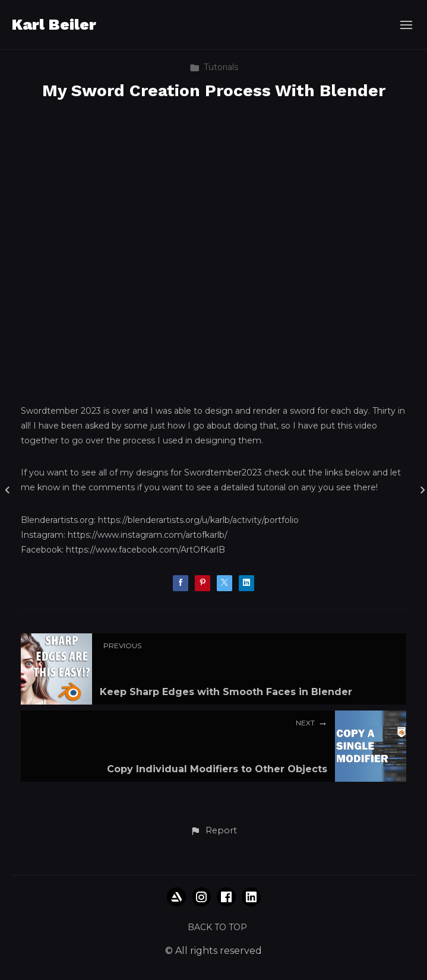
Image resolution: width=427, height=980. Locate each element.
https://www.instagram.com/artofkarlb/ (148, 535)
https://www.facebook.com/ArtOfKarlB (146, 550)
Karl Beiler (54, 24)
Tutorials (214, 67)
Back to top (217, 927)
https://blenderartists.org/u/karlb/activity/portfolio (198, 520)
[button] (213, 831)
